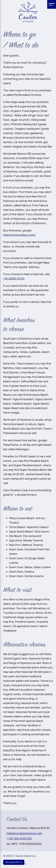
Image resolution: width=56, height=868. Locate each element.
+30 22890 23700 (14, 278)
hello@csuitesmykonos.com (24, 833)
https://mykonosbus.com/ (19, 235)
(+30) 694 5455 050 (19, 838)
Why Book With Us (14, 862)
